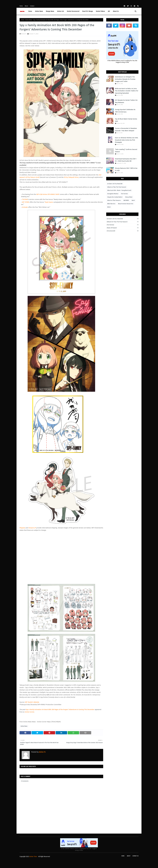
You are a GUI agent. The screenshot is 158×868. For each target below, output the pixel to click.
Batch (133, 200)
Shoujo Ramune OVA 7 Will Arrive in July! (126, 169)
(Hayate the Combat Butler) (115, 197)
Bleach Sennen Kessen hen (126, 204)
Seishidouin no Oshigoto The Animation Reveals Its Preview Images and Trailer (125, 79)
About (26, 6)
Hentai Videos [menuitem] (100, 11)
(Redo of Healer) (123, 228)
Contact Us (135, 856)
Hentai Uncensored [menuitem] (73, 11)
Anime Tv (24, 34)
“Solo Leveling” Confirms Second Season (126, 151)
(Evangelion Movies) (113, 194)
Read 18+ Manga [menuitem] (88, 11)
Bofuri (109, 207)
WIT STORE (26, 202)
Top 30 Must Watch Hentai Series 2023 (126, 120)
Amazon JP (32, 528)
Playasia (22, 528)
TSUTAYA (25, 199)
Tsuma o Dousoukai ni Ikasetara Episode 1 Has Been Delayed (126, 129)
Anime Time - (34, 857)
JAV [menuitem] (109, 11)
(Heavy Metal (129, 197)
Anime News (29, 20)
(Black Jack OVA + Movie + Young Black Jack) (119, 190)
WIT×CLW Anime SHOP (48, 194)
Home (21, 6)
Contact (32, 6)
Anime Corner (30, 712)
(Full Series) (124, 194)
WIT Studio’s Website (32, 702)
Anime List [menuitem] (61, 11)
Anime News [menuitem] (39, 11)
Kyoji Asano (49, 202)
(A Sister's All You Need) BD (115, 184)
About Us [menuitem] (116, 11)
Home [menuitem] (30, 11)
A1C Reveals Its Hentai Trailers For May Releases (126, 101)
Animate (25, 207)
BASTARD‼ (126, 200)
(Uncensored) (123, 231)
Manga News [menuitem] (50, 11)
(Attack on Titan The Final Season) (117, 187)
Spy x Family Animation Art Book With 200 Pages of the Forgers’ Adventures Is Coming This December (60, 710)
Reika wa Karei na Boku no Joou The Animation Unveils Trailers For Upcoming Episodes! (127, 91)
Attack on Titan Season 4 (114, 200)
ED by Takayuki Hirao (71, 177)
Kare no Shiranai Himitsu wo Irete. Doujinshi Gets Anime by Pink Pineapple (127, 140)
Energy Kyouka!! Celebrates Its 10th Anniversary (125, 111)
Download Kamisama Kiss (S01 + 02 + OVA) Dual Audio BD (126, 160)
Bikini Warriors (111, 204)
